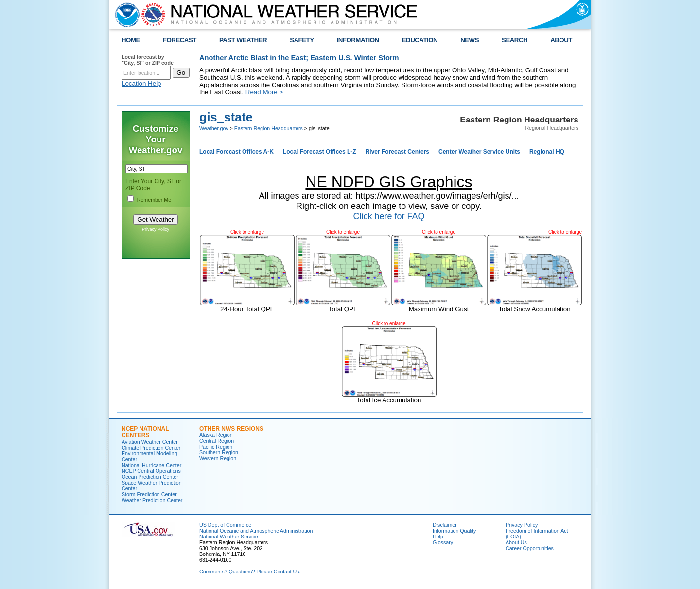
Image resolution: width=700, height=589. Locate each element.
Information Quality (454, 531)
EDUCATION (420, 40)
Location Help (141, 83)
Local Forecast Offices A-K (236, 152)
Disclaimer (445, 525)
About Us (516, 542)
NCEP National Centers (145, 432)
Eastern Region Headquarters (269, 128)
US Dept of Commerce (225, 525)
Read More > (264, 92)
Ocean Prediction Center (150, 477)
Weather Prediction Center (152, 500)
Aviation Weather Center (150, 442)
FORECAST (180, 40)
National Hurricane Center (151, 465)
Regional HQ (547, 152)
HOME (131, 40)
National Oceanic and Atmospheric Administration (256, 531)
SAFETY (302, 40)
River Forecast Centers (397, 152)
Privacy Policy (156, 229)
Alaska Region (216, 435)
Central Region (217, 441)
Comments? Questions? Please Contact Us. (250, 572)
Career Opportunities (530, 548)
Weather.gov (214, 128)
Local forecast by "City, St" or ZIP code (148, 60)
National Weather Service (229, 537)
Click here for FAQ (389, 216)
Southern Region (219, 452)
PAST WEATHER (243, 40)
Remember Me (154, 200)
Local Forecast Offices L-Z (320, 152)
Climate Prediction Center (151, 448)
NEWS (470, 40)
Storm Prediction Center (149, 494)
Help (438, 537)
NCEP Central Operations (151, 471)
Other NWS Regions (231, 429)
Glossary (443, 542)
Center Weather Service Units (479, 152)
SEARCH (515, 40)
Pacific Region (216, 447)
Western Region (218, 458)
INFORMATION (358, 40)
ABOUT (561, 40)
